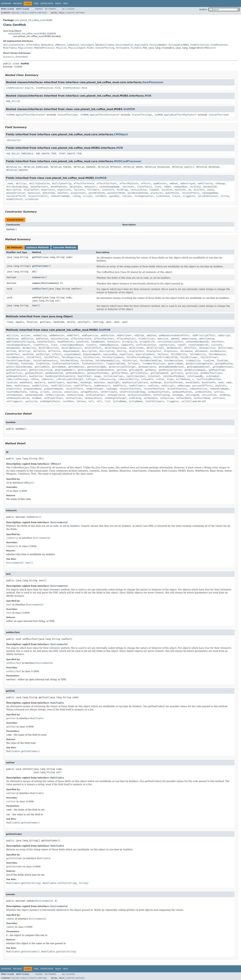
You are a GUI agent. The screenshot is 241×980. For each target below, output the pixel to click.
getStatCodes (40, 266)
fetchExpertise (71, 357)
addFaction (107, 335)
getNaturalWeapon (195, 370)
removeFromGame (60, 196)
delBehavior (174, 348)
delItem (11, 351)
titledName (120, 401)
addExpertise (90, 335)
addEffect (73, 335)
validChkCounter (208, 196)
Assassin (9, 57)
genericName (176, 364)
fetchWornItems (173, 361)
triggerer (189, 196)
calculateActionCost (170, 342)
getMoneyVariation (170, 370)
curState (195, 187)
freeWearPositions (154, 364)
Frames (39, 9)
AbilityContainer (14, 45)
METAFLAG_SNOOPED (17, 170)
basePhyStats (59, 187)
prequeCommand (33, 389)
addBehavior (57, 335)
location (167, 190)
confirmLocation (146, 345)
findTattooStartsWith (66, 364)
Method (43, 13)
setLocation (209, 395)
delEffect (190, 348)
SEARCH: (203, 10)
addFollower (124, 335)
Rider (91, 48)
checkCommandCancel (18, 345)
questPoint (172, 193)
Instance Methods (37, 247)
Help (66, 4)
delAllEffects (93, 348)
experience (48, 190)
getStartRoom (119, 373)
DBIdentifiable (105, 45)
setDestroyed (75, 395)
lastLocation (139, 190)
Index (58, 4)
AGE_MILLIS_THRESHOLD (20, 154)
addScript (224, 335)
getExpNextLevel (223, 367)
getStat (37, 257)
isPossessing (107, 379)
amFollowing (205, 183)
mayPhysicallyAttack (135, 382)
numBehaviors (102, 386)
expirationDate (145, 354)
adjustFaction (60, 339)
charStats (128, 187)
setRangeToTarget (115, 398)
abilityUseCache (39, 183)
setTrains (219, 398)
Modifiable (10, 48)
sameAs (36, 283)
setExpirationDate (139, 395)
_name (10, 183)
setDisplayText (95, 395)
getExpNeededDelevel (172, 367)
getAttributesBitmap (19, 367)
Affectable (33, 45)
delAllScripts (155, 348)
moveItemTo (192, 382)
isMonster (47, 379)
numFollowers (137, 386)
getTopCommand (159, 373)
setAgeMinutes (89, 392)
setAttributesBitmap (132, 392)
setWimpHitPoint (50, 401)
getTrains (177, 373)
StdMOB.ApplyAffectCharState (24, 115)
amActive (163, 339)
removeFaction (198, 389)
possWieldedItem (138, 193)
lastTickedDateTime (209, 379)
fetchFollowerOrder (18, 361)
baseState (76, 187)
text (35, 306)
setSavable (151, 398)
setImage (178, 395)
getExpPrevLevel (16, 370)
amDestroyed (188, 183)
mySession (34, 193)
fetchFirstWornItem (165, 357)
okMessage (184, 386)
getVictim (192, 373)
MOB (185, 45)
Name (9, 386)
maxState (180, 190)
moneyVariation (16, 193)
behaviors (91, 187)
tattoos (127, 196)
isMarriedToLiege (17, 379)
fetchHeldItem (69, 361)
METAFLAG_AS (14, 167)
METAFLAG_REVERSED (208, 167)
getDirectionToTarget (122, 367)
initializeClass (113, 376)
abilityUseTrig (62, 183)
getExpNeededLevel (199, 367)
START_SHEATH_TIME (70, 154)
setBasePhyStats (182, 392)
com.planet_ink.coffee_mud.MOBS (33, 20)
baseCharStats (39, 187)
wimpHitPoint (14, 199)
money (211, 190)
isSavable (147, 379)
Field (24, 13)
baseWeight (98, 342)
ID (34, 272)
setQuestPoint (93, 398)
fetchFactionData (113, 357)
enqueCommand (72, 354)
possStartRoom (116, 193)
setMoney (225, 395)
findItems (12, 364)
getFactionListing (41, 370)
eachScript (43, 354)
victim (225, 196)
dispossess (171, 351)
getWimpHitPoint (16, 376)
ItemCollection (200, 45)
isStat (160, 379)
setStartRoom (202, 398)
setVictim (31, 401)
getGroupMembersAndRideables (96, 370)
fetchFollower (189, 357)
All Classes (68, 9)
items (170, 379)
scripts (88, 196)
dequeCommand (71, 351)
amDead (174, 183)
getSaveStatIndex (98, 373)
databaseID (210, 187)
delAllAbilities (49, 348)
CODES (167, 187)
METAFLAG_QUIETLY (183, 167)
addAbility (40, 335)
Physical (61, 48)
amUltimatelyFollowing (20, 342)
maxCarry (40, 382)
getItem (122, 370)
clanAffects (145, 187)
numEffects (120, 386)
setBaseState (203, 392)
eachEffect (13, 354)
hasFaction (36, 376)
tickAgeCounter (144, 196)
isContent (154, 376)
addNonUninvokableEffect (174, 335)
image (97, 376)
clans (158, 187)
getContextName (97, 367)
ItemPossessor (219, 45)
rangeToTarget (95, 389)
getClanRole (42, 367)
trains (176, 196)
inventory (108, 190)
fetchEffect (34, 357)
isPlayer (91, 379)
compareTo (127, 345)
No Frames (50, 9)
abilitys (21, 183)
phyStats (63, 193)
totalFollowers (155, 401)
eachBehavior (218, 351)
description (14, 190)
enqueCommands (92, 354)
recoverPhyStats (177, 389)
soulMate (101, 196)
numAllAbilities (61, 386)
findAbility (193, 361)
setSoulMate (184, 398)
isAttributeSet (136, 376)
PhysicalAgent (77, 48)
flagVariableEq (116, 364)
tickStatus (163, 196)
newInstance (22, 386)
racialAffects (190, 193)
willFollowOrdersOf (194, 401)
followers (93, 190)
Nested (15, 13)
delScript (24, 351)
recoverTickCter (38, 196)
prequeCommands (53, 389)
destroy (122, 351)
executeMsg (110, 354)
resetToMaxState (16, 392)
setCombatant (14, 395)
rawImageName (210, 193)
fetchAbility (179, 354)
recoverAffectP (16, 196)
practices (157, 193)
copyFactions (167, 345)
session (57, 392)
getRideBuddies (75, 373)
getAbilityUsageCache (199, 364)
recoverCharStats (130, 389)
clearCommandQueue (72, 345)
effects (57, 354)
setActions (71, 392)
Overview (6, 4)
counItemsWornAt (198, 345)
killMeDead (183, 379)
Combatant (73, 45)
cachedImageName (109, 187)
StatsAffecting (105, 48)
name (221, 382)
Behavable (47, 45)
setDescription (55, 395)
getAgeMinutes (224, 364)
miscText (199, 190)
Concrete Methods (65, 247)
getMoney (151, 370)
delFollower (225, 348)
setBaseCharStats (159, 392)
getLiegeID (136, 370)
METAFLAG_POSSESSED (157, 167)
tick (107, 401)
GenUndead (21, 57)
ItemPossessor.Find (48, 88)
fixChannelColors (93, 364)
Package (18, 4)
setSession (167, 398)
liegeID (154, 190)
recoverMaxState (154, 389)
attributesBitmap (17, 187)
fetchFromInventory (45, 361)
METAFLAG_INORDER (84, 167)
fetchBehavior (217, 354)
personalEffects (202, 386)
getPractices (14, 373)
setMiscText (40, 289)
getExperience (147, 367)
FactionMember (158, 45)
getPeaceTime (217, 370)
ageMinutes (160, 183)
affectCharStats (107, 183)
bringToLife (130, 342)
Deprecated (47, 4)
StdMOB (18, 67)
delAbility (29, 348)
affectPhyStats (129, 183)
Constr (32, 13)
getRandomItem (54, 373)
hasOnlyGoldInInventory (60, 376)
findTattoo (43, 364)
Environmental (125, 45)
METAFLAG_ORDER (133, 167)
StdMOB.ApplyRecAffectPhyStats (174, 115)
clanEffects (41, 345)
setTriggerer (14, 401)
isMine (35, 379)
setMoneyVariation (18, 398)
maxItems (72, 382)
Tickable (136, 48)
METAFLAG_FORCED (61, 167)
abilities (12, 335)
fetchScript (130, 361)
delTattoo (39, 351)
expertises (64, 190)
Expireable (141, 45)
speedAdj (114, 196)
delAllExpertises (115, 348)
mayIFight (113, 382)
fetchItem (87, 361)
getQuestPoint (34, 373)
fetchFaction (91, 357)
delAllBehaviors (72, 348)
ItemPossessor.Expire (20, 88)
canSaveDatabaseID (197, 342)
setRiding (135, 398)
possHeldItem (97, 193)
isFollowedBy (195, 376)
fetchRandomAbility (107, 361)
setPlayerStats (53, 398)
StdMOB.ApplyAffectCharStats (99, 115)
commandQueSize (109, 345)
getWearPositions (211, 373)
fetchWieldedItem (151, 361)
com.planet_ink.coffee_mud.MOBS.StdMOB (32, 34)
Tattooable (122, 48)
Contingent (87, 45)
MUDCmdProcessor (44, 48)
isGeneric (38, 277)
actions (26, 335)
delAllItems (136, 348)
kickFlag (122, 190)
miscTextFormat (173, 382)
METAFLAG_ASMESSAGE (36, 167)
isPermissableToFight (70, 379)
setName (37, 398)
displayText (31, 190)
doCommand (186, 351)
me (190, 190)
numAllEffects (82, 386)
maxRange (86, 382)
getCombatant (76, 367)
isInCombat (213, 376)
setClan (219, 392)
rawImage (111, 389)
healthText (84, 376)
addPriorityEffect (204, 335)
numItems (153, 386)
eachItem (28, 354)
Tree (36, 4)
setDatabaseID (34, 395)
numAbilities (40, 386)
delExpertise (207, 348)
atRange (220, 183)
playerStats (78, 193)
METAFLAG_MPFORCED (109, 167)
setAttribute (109, 392)
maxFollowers (56, 382)
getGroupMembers (65, 370)
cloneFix (91, 345)
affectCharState (84, 183)
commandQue (180, 187)
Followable (175, 45)
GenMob (10, 229)
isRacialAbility (128, 379)
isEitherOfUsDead (174, 376)
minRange (156, 382)
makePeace (26, 382)
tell (91, 401)
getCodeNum (59, 367)
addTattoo (12, 339)
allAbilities (147, 339)
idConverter (14, 140)
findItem (209, 361)
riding (76, 196)
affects (146, 183)
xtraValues (32, 199)
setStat (37, 298)
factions (79, 190)
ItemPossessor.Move (75, 88)
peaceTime (49, 193)
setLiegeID (192, 395)
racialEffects (74, 389)
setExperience (116, 395)
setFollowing (161, 395)
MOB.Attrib (13, 101)
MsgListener (26, 48)
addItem (139, 335)
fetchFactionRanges (138, 357)
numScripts (168, 386)
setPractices (74, 398)
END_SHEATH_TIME (46, 154)
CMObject (60, 45)
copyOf (182, 345)
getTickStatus (139, 373)
